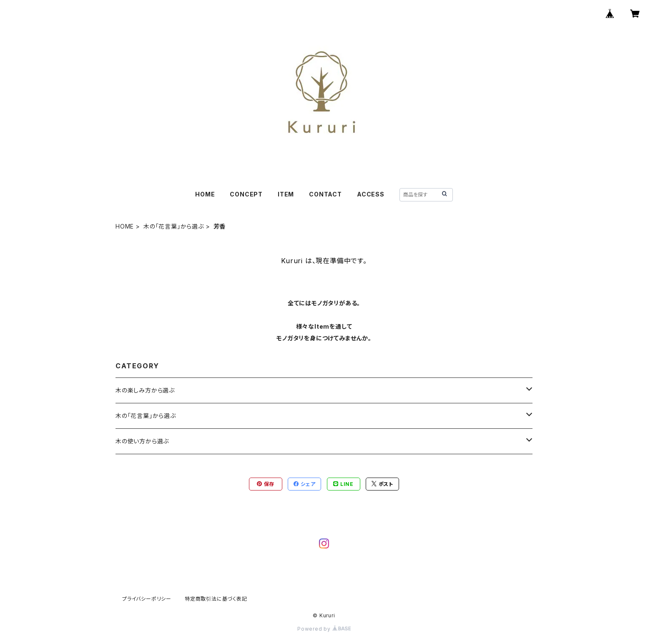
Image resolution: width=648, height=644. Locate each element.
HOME (205, 194)
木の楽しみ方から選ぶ (145, 390)
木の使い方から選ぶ (142, 441)
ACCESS (371, 194)
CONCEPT (246, 194)
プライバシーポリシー (147, 599)
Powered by (324, 629)
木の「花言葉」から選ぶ (174, 226)
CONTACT (325, 194)
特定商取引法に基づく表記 (216, 599)
